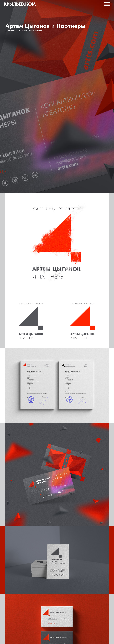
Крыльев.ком (20, 4)
